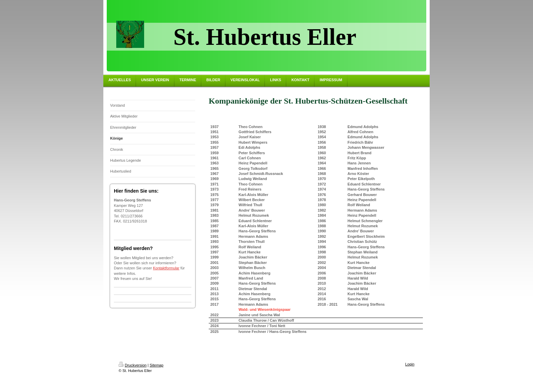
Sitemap (156, 365)
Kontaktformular (166, 268)
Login (410, 364)
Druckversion (133, 365)
